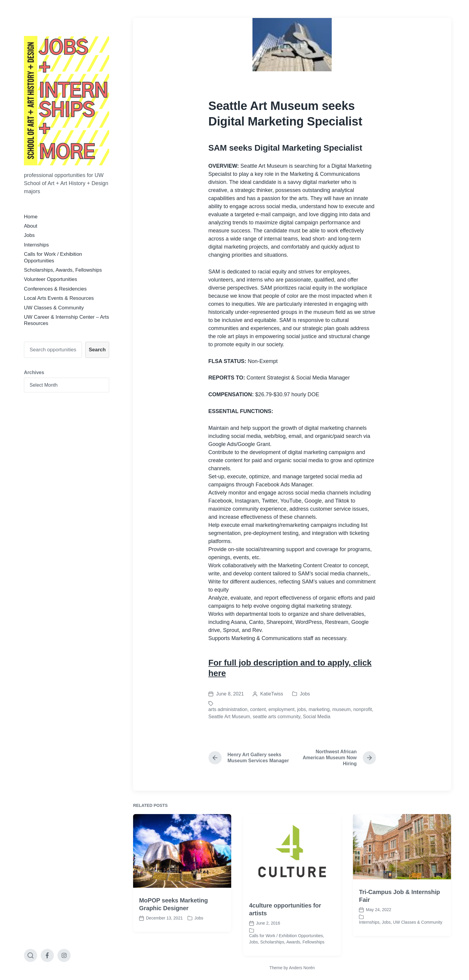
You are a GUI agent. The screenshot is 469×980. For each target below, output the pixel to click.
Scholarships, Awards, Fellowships (63, 270)
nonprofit (363, 709)
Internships (36, 245)
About (31, 226)
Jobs (29, 235)
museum (341, 709)
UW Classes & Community (54, 308)
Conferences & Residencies (55, 289)
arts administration (228, 709)
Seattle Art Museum (229, 717)
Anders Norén (302, 968)
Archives (34, 372)
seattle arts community (277, 717)
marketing (319, 709)
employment (281, 709)
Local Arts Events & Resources (59, 298)
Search (97, 350)
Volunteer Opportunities (51, 279)
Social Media (317, 717)
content (258, 709)
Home (31, 217)
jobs (302, 709)
